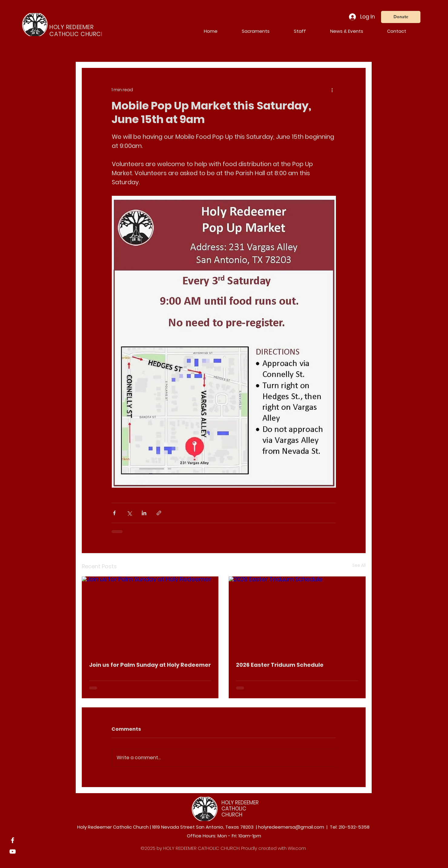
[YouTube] (13, 851)
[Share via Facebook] (114, 513)
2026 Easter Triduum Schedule (280, 665)
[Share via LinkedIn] (144, 513)
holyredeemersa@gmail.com (291, 827)
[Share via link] (159, 513)
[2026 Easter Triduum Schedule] (297, 615)
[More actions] (332, 90)
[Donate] (401, 17)
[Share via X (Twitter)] (129, 513)
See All (359, 565)
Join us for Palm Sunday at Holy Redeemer (150, 665)
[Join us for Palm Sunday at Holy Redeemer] (150, 615)
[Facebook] (13, 840)
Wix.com (297, 848)
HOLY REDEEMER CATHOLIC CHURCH (240, 809)
